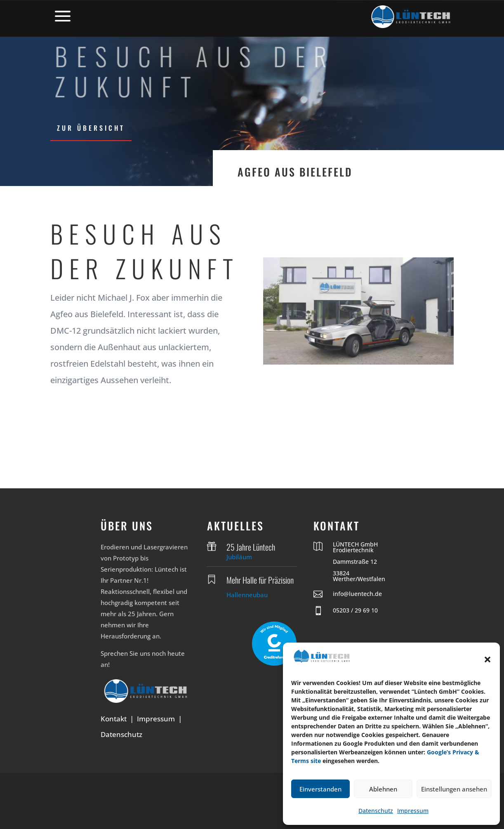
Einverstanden (320, 789)
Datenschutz (376, 811)
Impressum (413, 811)
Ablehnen (383, 789)
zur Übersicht (91, 128)
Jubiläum (239, 557)
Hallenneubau (247, 595)
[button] (488, 659)
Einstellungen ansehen (454, 789)
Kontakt (114, 719)
